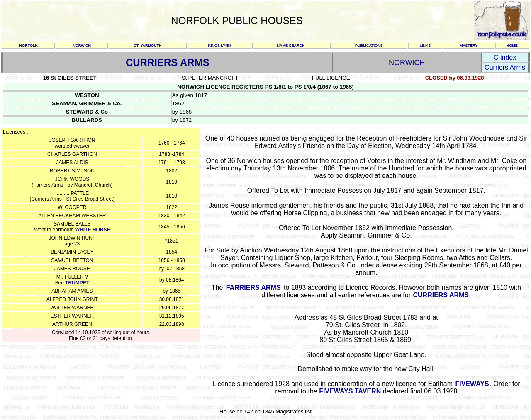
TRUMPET (77, 283)
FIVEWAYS (472, 384)
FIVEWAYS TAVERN (350, 391)
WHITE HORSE (93, 230)
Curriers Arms (505, 67)
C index (505, 57)
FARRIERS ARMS (253, 288)
